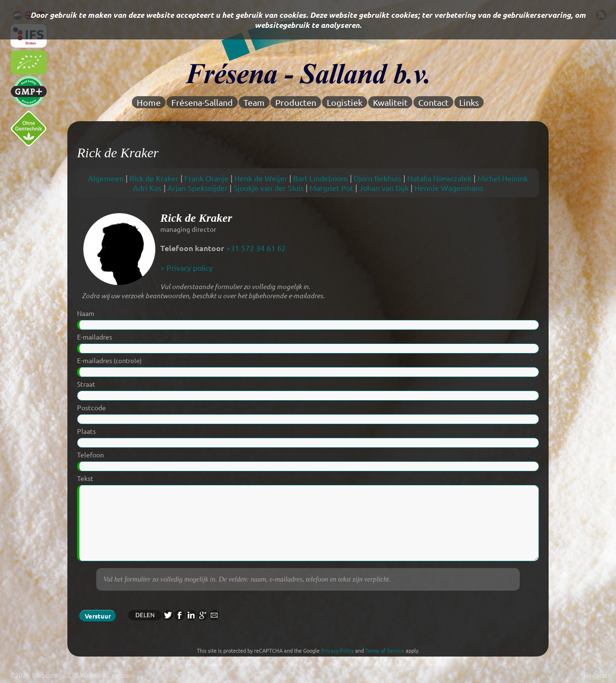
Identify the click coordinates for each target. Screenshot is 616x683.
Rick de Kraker (154, 178)
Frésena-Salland (202, 102)
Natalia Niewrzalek (439, 178)
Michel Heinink (503, 178)
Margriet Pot (331, 188)
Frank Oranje (206, 178)
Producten (296, 102)
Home (149, 102)
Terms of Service (385, 650)
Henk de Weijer (261, 178)
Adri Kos (147, 188)
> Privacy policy (186, 267)
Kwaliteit (390, 102)
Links (469, 102)
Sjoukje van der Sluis (269, 188)
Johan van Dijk (384, 188)
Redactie (597, 675)
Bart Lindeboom (321, 178)
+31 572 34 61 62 (256, 248)
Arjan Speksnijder (198, 188)
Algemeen (106, 178)
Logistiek (345, 102)
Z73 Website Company (102, 675)
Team (254, 102)
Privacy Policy (337, 650)
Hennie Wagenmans (449, 188)
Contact (433, 102)
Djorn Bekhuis (378, 178)
